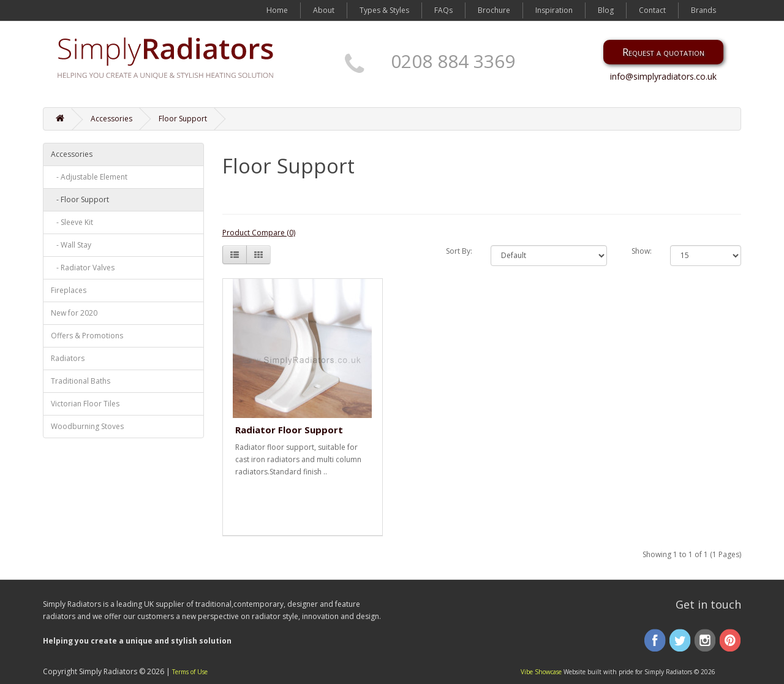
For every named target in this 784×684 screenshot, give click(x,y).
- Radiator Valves (83, 268)
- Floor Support (80, 199)
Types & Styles (384, 10)
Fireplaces (69, 290)
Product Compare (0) (259, 233)
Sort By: (459, 251)
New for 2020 (74, 313)
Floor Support (183, 119)
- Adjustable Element (89, 177)
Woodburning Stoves (87, 426)
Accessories (111, 119)
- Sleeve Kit (72, 222)
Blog (606, 10)
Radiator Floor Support (289, 430)
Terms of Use (190, 672)
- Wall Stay (71, 245)
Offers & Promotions (87, 336)
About (324, 10)
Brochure (494, 10)
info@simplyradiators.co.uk (663, 76)
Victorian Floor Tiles (85, 404)
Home (277, 10)
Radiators (68, 358)
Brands (703, 10)
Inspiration (554, 10)
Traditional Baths (81, 381)
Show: (642, 251)
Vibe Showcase (541, 672)
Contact (652, 10)
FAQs (443, 10)
